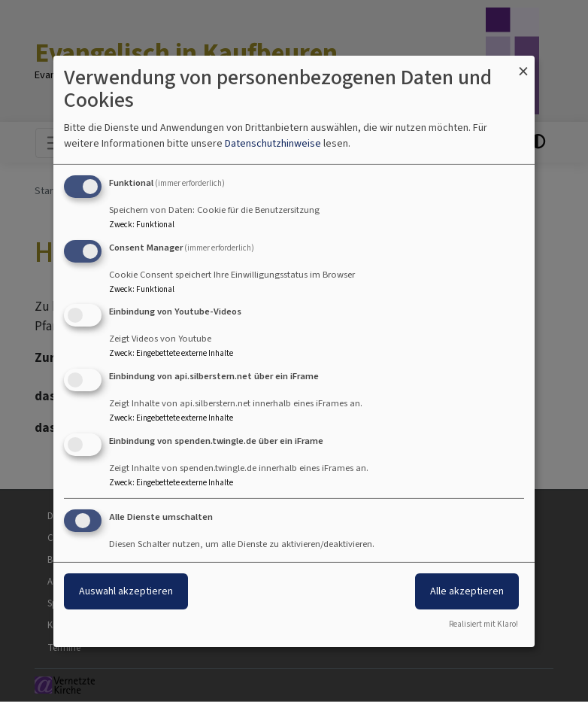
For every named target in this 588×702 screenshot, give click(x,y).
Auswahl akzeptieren (126, 591)
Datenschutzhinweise (273, 143)
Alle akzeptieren (467, 591)
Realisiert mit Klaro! (483, 624)
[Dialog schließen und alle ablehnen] (523, 64)
